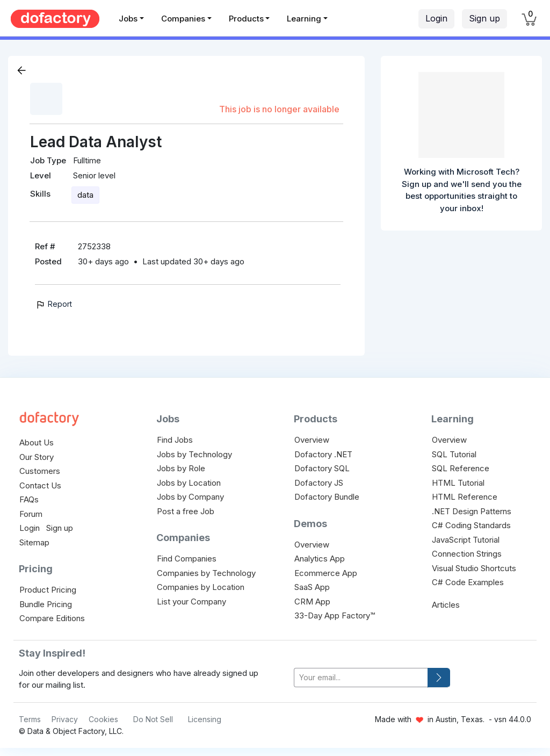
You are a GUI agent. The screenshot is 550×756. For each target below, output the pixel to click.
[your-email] (361, 678)
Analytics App (320, 559)
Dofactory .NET (323, 454)
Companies (183, 19)
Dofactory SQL (322, 468)
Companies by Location (201, 587)
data (85, 195)
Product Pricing (48, 590)
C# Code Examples (468, 582)
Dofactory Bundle (327, 497)
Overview (312, 440)
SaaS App (312, 587)
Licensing (205, 719)
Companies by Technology (206, 573)
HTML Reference (465, 497)
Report (53, 304)
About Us (37, 442)
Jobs (128, 19)
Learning (304, 19)
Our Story (37, 457)
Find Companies (187, 559)
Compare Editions (52, 618)
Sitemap (34, 542)
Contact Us (40, 485)
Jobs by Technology (194, 454)
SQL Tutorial (454, 454)
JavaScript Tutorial (466, 540)
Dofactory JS (319, 483)
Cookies (103, 719)
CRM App (312, 602)
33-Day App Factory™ (335, 615)
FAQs (29, 499)
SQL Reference (461, 468)
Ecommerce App (326, 573)
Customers (40, 471)
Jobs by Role (181, 468)
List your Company (191, 602)
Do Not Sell (153, 719)
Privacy (65, 719)
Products (246, 19)
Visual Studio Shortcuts (474, 568)
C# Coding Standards (471, 525)
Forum (31, 514)
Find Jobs (175, 440)
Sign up (484, 18)
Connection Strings (467, 554)
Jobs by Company (190, 497)
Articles (446, 605)
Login (436, 18)
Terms (30, 719)
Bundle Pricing (46, 604)
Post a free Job (186, 511)
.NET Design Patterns (472, 511)
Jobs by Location (189, 483)
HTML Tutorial (458, 483)
